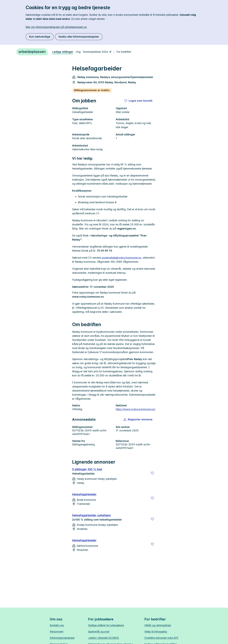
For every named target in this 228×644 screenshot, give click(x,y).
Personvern (57, 632)
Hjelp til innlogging (156, 632)
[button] (138, 419)
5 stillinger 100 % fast (87, 469)
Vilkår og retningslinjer (158, 625)
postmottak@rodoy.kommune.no (121, 258)
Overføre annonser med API (161, 638)
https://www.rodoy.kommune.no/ (136, 409)
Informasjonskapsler (62, 638)
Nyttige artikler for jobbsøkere (106, 625)
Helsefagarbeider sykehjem (91, 515)
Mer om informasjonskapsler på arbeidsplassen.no (56, 27)
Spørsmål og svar (99, 632)
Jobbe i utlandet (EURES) (104, 638)
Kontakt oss (57, 625)
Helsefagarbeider (84, 494)
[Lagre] (152, 473)
